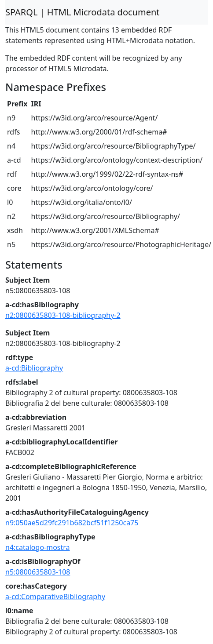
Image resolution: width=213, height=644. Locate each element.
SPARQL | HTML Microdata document (83, 12)
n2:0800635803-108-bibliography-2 (63, 315)
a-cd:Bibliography (34, 368)
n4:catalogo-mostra (38, 547)
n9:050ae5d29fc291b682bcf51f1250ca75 (72, 523)
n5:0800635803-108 (38, 572)
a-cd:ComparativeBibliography (55, 597)
